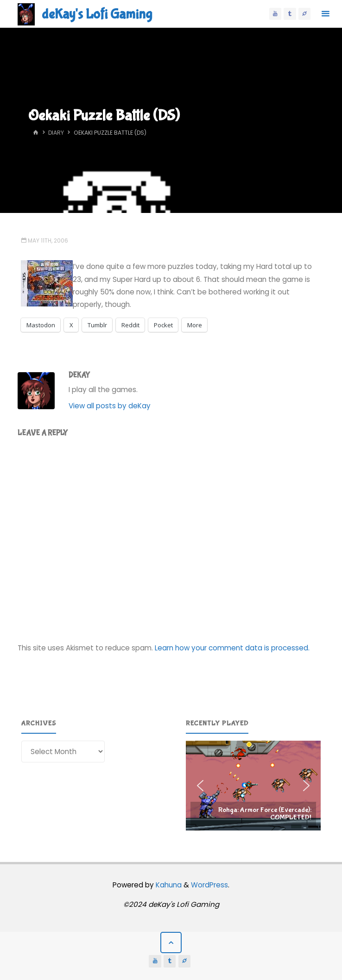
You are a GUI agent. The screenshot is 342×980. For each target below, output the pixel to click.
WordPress (209, 885)
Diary (56, 133)
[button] (253, 786)
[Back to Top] (171, 943)
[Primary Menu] (325, 14)
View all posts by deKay (110, 406)
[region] (253, 786)
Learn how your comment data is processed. (232, 648)
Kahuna (168, 885)
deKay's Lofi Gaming (97, 14)
